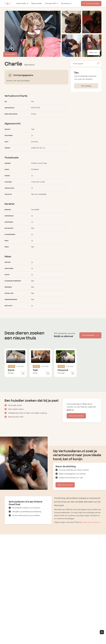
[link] (37, 4)
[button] (44, 4)
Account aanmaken (91, 4)
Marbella (11, 373)
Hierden (35, 373)
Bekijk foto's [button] (94, 53)
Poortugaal (61, 373)
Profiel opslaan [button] (86, 64)
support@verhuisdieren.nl (91, 522)
